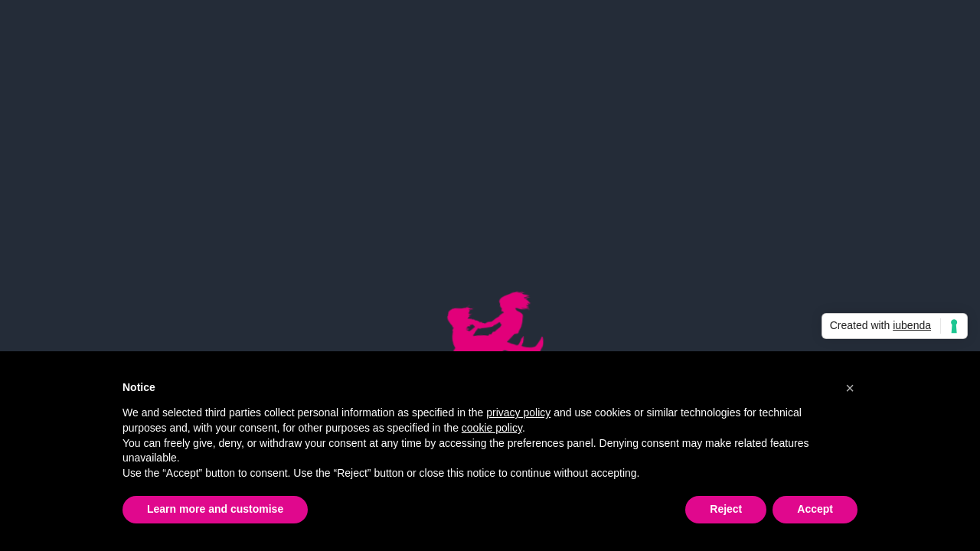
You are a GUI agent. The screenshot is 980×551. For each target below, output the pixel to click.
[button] (850, 388)
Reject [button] (726, 509)
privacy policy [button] (518, 412)
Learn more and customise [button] (215, 509)
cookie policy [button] (492, 428)
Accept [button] (815, 509)
